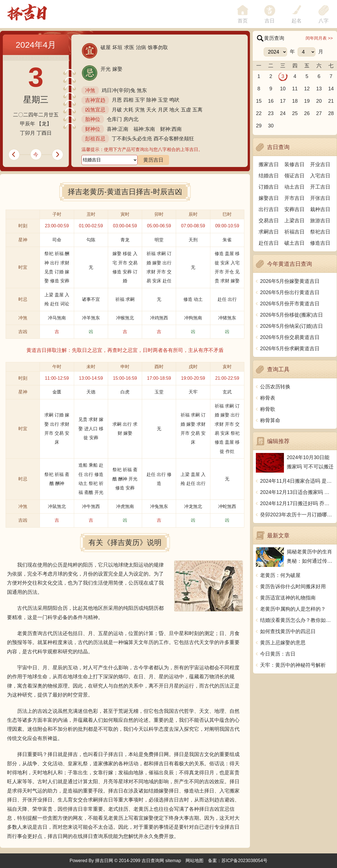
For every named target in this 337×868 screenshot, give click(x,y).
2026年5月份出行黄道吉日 (290, 292)
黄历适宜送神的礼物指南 (288, 598)
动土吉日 (295, 187)
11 (295, 89)
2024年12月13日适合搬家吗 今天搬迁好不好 (297, 492)
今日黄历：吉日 (278, 654)
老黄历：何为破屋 (280, 575)
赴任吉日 (269, 243)
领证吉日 (295, 176)
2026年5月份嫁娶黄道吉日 (290, 281)
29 (259, 126)
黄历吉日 (153, 160)
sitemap (173, 861)
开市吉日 (295, 198)
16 (271, 101)
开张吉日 (320, 198)
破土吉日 (295, 243)
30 (271, 126)
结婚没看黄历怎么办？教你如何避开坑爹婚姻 (297, 620)
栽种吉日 (320, 209)
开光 (106, 69)
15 (259, 101)
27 (319, 113)
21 (331, 101)
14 (331, 89)
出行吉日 (269, 209)
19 (307, 101)
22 (259, 113)
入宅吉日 (320, 176)
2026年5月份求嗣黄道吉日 (290, 349)
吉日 (270, 21)
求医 (129, 47)
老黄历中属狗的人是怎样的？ (293, 609)
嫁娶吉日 (269, 198)
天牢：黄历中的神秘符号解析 (293, 665)
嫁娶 (117, 69)
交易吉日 (269, 221)
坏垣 (117, 47)
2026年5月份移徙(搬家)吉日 (292, 315)
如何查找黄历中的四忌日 (288, 631)
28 (331, 113)
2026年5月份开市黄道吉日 (290, 304)
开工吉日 (320, 187)
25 (295, 113)
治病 (141, 47)
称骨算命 (270, 420)
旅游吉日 (320, 221)
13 (319, 89)
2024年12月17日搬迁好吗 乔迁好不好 (297, 503)
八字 (324, 21)
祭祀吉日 (320, 232)
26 (307, 113)
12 (307, 89)
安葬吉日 (295, 209)
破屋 (106, 47)
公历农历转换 (275, 387)
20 (319, 101)
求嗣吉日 (269, 232)
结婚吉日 (269, 176)
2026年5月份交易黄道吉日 (290, 337)
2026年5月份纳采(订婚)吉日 (292, 326)
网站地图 (195, 861)
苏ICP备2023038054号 (245, 861)
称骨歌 (268, 409)
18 (295, 101)
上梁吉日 (295, 221)
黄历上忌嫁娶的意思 (283, 643)
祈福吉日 (295, 232)
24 (283, 113)
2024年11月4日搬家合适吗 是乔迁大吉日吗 (297, 481)
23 (271, 113)
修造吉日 (320, 243)
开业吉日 (320, 164)
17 (283, 101)
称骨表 (268, 398)
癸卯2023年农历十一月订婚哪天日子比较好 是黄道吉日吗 (297, 515)
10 (283, 89)
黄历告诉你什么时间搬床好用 (293, 587)
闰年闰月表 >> (319, 38)
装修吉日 (295, 164)
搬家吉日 (269, 164)
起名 (297, 21)
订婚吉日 (269, 187)
